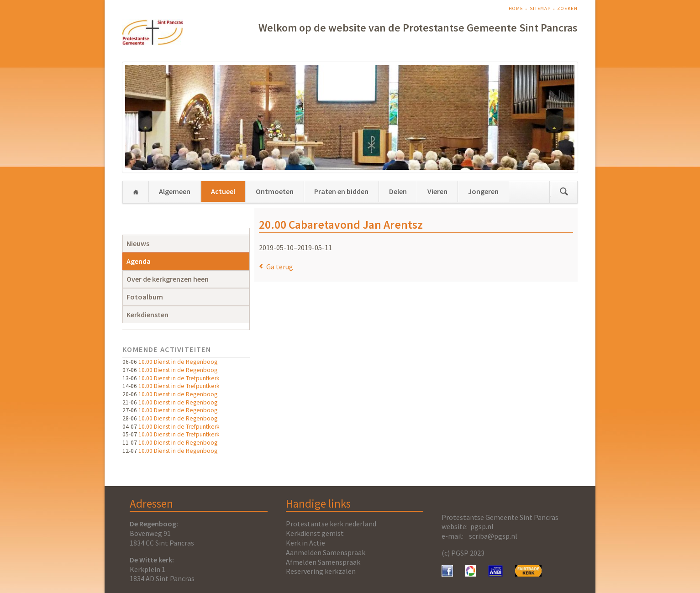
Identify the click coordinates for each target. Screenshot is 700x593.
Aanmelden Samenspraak (326, 552)
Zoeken (567, 8)
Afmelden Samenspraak (323, 562)
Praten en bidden (341, 191)
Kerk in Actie (305, 543)
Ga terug (280, 267)
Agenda (139, 261)
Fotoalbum (145, 297)
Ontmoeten (275, 191)
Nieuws (138, 243)
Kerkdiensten (147, 315)
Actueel (223, 191)
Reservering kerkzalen (321, 571)
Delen (398, 191)
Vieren (437, 191)
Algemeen (175, 191)
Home (516, 8)
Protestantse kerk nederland (331, 524)
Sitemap (540, 8)
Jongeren (483, 191)
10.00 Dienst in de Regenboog (178, 362)
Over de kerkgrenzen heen (168, 279)
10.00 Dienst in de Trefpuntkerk (179, 378)
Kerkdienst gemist (315, 533)
